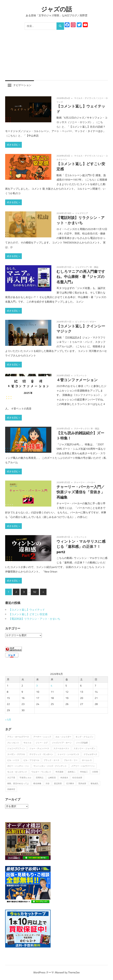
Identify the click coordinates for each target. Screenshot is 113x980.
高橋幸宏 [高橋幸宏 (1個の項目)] (11, 789)
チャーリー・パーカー (85, 482)
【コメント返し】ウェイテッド (27, 610)
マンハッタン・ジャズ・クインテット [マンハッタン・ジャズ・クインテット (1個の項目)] (50, 766)
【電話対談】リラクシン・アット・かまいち (35, 619)
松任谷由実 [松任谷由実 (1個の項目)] (77, 778)
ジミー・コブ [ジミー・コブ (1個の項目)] (42, 743)
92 (35, 592)
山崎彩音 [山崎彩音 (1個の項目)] (52, 778)
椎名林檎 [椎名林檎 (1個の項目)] (37, 783)
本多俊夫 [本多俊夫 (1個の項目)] (64, 778)
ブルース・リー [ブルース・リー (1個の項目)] (71, 760)
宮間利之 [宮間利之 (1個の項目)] (40, 778)
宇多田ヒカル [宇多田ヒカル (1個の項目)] (25, 778)
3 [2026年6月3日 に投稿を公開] (37, 686)
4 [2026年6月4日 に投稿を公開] (52, 686)
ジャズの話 (56, 9)
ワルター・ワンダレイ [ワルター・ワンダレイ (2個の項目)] (41, 772)
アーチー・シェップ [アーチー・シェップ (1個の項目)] (42, 737)
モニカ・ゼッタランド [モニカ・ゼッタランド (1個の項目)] (17, 772)
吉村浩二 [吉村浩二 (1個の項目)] (72, 772)
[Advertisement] (56, 52)
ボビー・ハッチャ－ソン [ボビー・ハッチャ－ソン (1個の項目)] (18, 766)
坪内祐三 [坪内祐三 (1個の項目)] (84, 772)
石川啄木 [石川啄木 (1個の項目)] (70, 783)
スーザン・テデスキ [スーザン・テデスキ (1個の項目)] (16, 754)
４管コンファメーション (77, 380)
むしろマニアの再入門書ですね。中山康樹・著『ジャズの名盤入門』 (81, 277)
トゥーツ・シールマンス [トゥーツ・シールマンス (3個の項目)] (68, 754)
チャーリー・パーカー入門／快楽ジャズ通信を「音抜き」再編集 (81, 492)
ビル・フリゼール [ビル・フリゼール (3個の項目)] (31, 760)
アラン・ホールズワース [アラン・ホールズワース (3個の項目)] (18, 737)
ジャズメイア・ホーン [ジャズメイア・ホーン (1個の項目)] (62, 743)
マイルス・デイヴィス (85, 98)
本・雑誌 (94, 267)
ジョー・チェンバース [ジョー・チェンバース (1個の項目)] (39, 748)
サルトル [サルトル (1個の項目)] (27, 743)
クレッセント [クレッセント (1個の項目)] (13, 743)
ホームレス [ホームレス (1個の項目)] (87, 760)
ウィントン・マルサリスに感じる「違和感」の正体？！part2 (81, 547)
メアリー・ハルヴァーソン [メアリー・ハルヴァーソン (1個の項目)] (83, 766)
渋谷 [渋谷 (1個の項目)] (48, 783)
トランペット (80, 375)
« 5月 (8, 720)
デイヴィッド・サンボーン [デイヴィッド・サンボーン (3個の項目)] (41, 754)
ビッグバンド (82, 322)
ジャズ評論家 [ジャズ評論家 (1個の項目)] (82, 743)
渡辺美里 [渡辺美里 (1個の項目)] (58, 783)
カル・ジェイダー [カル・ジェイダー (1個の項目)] (63, 737)
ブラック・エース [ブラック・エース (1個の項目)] (52, 760)
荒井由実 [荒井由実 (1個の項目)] (82, 783)
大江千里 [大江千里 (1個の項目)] (11, 778)
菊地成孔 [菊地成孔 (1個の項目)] (95, 783)
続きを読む (13, 145)
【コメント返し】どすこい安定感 (28, 614)
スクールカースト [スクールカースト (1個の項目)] (61, 748)
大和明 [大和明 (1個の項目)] (95, 772)
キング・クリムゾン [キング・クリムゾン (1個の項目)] (84, 737)
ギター (93, 322)
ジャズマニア (82, 213)
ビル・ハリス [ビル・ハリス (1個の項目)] (13, 760)
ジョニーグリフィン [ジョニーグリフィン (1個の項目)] (16, 748)
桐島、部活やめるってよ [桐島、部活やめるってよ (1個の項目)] (18, 783)
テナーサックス (81, 428)
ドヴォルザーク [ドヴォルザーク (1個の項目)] (90, 754)
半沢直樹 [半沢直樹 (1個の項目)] (59, 772)
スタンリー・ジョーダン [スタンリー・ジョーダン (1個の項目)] (84, 748)
